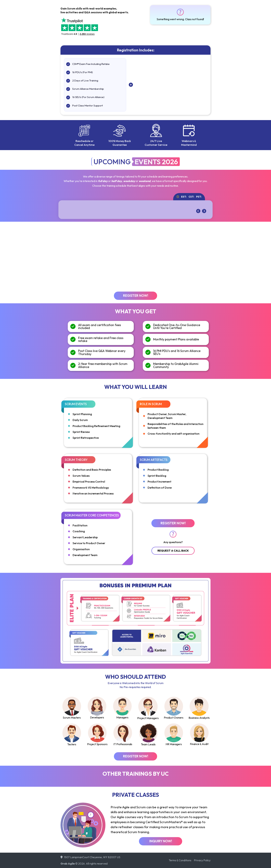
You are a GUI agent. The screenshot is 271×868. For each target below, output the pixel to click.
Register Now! (136, 296)
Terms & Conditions (180, 860)
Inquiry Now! (161, 841)
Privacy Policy (202, 860)
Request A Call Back (173, 551)
